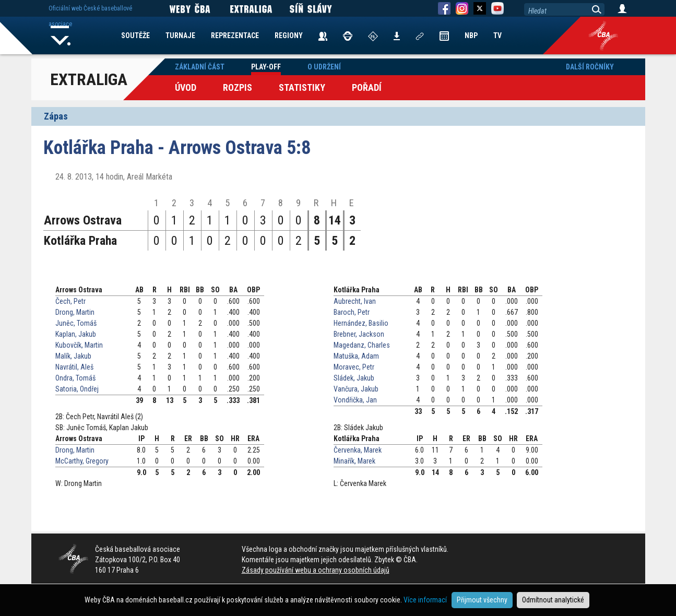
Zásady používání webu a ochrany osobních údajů (316, 570)
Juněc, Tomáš (76, 323)
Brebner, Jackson (359, 334)
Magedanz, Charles (362, 345)
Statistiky (302, 87)
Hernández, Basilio (361, 323)
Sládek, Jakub (354, 378)
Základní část (200, 67)
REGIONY (289, 35)
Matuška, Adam (356, 356)
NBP (471, 35)
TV (497, 35)
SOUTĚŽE (135, 35)
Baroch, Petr (352, 312)
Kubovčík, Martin (79, 345)
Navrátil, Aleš (74, 367)
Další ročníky (590, 67)
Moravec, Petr (354, 367)
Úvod (186, 87)
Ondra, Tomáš (75, 378)
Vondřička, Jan (355, 400)
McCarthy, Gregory (82, 461)
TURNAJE (180, 35)
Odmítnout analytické (553, 600)
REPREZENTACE (235, 35)
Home (61, 35)
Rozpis (238, 87)
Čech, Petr (70, 301)
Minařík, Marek (354, 461)
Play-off (266, 67)
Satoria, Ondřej (77, 389)
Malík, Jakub (73, 356)
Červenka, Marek (358, 450)
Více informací (425, 600)
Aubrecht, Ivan (355, 301)
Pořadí (367, 87)
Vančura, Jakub (356, 389)
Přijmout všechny (482, 600)
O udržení (324, 67)
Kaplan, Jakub (76, 334)
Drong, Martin (75, 312)
